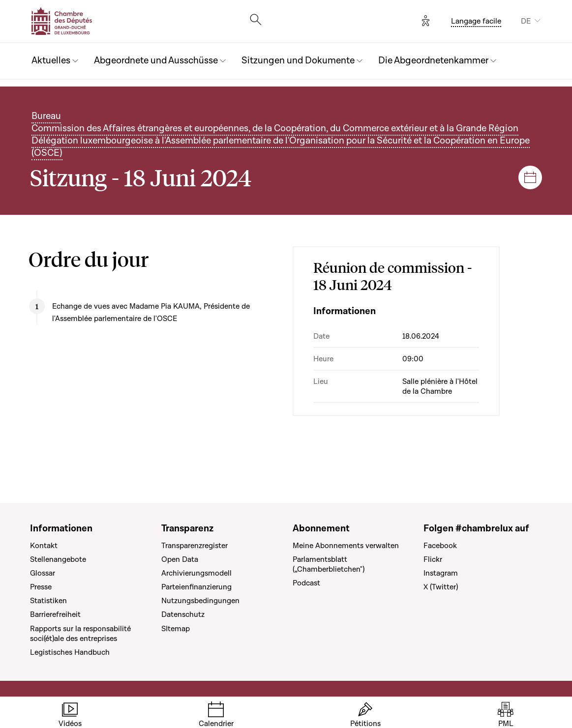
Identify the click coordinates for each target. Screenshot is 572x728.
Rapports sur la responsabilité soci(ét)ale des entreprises (80, 634)
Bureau (46, 116)
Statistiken (48, 601)
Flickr (433, 559)
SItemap (176, 629)
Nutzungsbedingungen (200, 601)
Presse (41, 587)
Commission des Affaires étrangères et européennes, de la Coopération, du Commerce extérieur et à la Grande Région (275, 129)
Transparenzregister (195, 546)
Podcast (306, 583)
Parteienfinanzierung (196, 587)
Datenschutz (183, 614)
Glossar (43, 573)
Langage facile (476, 21)
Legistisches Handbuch (70, 652)
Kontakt (44, 546)
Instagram (441, 573)
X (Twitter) (441, 587)
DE (526, 21)
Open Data (180, 559)
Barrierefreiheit (55, 614)
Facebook (440, 546)
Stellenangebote (58, 559)
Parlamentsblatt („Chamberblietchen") (329, 564)
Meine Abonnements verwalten (346, 546)
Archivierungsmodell (196, 573)
